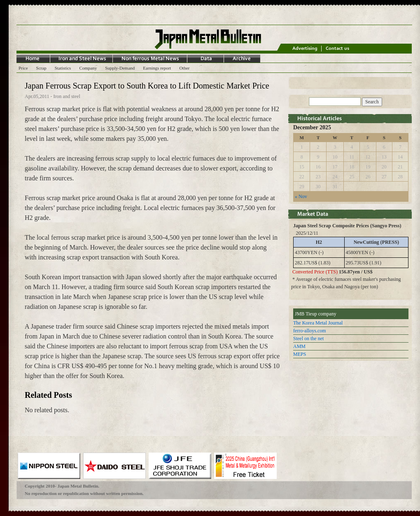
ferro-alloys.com (310, 331)
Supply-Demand (120, 68)
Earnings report (157, 68)
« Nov (301, 196)
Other (184, 68)
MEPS (300, 354)
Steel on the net (308, 339)
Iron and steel (67, 96)
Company (88, 68)
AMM (299, 346)
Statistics (63, 68)
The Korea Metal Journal (318, 323)
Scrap (41, 68)
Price (23, 68)
